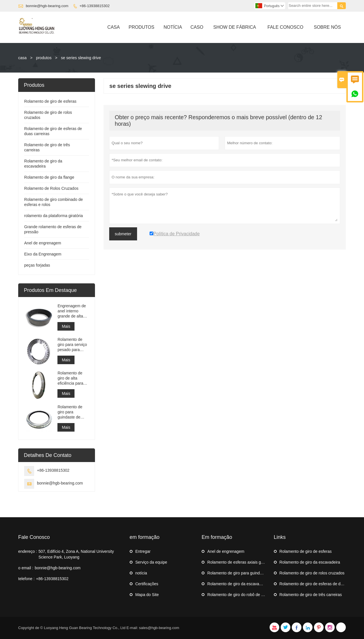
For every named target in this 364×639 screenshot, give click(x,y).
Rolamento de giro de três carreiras (311, 595)
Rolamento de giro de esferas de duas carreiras (322, 584)
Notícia (173, 27)
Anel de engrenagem (43, 243)
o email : (26, 568)
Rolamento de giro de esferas (50, 101)
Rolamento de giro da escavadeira (238, 584)
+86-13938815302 (95, 6)
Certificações (147, 584)
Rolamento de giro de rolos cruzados (312, 573)
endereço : (28, 551)
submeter (123, 234)
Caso (197, 27)
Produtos (141, 27)
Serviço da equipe (151, 562)
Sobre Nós (327, 27)
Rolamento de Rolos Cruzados (51, 188)
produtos (44, 58)
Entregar (143, 551)
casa (22, 58)
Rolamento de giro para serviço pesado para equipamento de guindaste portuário (72, 345)
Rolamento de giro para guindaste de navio (70, 412)
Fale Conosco (286, 27)
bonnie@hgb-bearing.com (47, 6)
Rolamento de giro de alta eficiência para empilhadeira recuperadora (70, 378)
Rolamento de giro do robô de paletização (244, 595)
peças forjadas (37, 265)
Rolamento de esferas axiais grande (239, 562)
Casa (114, 27)
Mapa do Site (147, 595)
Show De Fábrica (235, 27)
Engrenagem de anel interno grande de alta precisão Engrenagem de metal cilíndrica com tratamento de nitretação (72, 311)
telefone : (26, 579)
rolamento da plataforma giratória (53, 216)
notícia (141, 573)
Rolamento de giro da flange (49, 177)
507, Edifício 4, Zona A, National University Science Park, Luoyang (76, 554)
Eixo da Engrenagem (43, 254)
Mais (66, 326)
